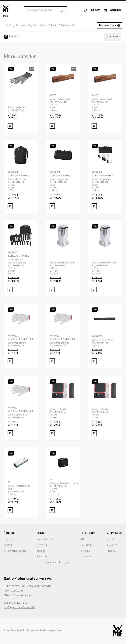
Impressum (87, 557)
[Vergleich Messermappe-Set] (94, 206)
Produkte (8, 25)
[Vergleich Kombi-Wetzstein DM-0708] (10, 510)
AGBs (84, 539)
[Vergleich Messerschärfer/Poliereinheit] (52, 510)
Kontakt (8, 545)
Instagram (112, 545)
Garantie (85, 551)
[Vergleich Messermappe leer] (52, 206)
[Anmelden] (92, 10)
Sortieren (113, 37)
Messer (54, 25)
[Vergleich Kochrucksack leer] (10, 206)
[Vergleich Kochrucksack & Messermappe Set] (10, 290)
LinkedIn (111, 539)
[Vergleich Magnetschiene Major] (94, 361)
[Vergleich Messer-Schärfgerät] (52, 126)
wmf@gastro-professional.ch (19, 608)
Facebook (111, 551)
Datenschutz (87, 545)
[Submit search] (63, 10)
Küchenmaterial (23, 25)
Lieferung (42, 545)
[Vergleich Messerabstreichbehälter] (52, 290)
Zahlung (41, 551)
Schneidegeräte (40, 25)
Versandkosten (44, 539)
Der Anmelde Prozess (15, 551)
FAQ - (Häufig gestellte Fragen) (53, 562)
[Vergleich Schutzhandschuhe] (52, 361)
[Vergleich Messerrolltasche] (52, 433)
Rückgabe (42, 557)
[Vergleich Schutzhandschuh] (10, 126)
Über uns (9, 539)
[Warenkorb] (113, 10)
